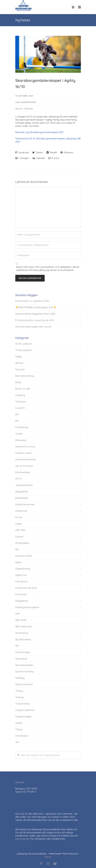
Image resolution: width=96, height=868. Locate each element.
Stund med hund (24, 684)
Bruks (18, 382)
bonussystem (23, 839)
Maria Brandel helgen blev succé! (33, 327)
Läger (19, 524)
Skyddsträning (23, 639)
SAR (18, 614)
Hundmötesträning (25, 459)
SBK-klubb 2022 (24, 627)
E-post (54, 158)
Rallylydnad (21, 601)
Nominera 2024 (23, 556)
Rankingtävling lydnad (27, 607)
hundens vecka (23, 453)
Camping (20, 395)
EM (17, 421)
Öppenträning (23, 569)
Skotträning (22, 633)
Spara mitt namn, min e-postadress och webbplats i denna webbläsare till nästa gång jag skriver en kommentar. (48, 268)
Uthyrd (19, 729)
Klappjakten (22, 492)
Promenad (21, 594)
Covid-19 (20, 408)
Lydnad (19, 537)
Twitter (38, 152)
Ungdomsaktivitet (25, 710)
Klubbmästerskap (25, 504)
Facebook (22, 152)
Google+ (22, 158)
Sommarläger (23, 652)
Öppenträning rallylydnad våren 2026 (35, 314)
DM (17, 414)
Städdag (20, 678)
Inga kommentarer (26, 102)
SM (17, 646)
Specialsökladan (24, 665)
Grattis (19, 434)
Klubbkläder (22, 498)
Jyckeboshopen (24, 485)
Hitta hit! (20, 782)
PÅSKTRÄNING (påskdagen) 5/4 (36, 307)
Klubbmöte (21, 511)
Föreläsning (22, 427)
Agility (19, 109)
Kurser (19, 517)
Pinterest (67, 152)
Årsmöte (20, 369)
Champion (21, 402)
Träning (19, 697)
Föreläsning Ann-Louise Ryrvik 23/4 (35, 320)
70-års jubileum (24, 350)
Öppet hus (21, 575)
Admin (48, 857)
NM (17, 549)
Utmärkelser (22, 736)
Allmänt (19, 363)
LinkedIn (39, 158)
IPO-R (18, 479)
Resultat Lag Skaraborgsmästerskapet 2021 (39, 132)
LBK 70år (20, 530)
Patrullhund (21, 582)
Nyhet (18, 562)
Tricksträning (22, 704)
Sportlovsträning (24, 671)
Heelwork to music (25, 447)
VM (17, 742)
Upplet (19, 723)
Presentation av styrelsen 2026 (32, 301)
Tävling (29, 109)
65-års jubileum (24, 344)
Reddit (52, 152)
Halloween (21, 440)
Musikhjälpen (22, 543)
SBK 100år (21, 620)
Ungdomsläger (23, 716)
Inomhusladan (23, 472)
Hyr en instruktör (24, 466)
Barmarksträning (25, 376)
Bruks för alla (23, 389)
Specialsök (21, 659)
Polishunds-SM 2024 (26, 588)
